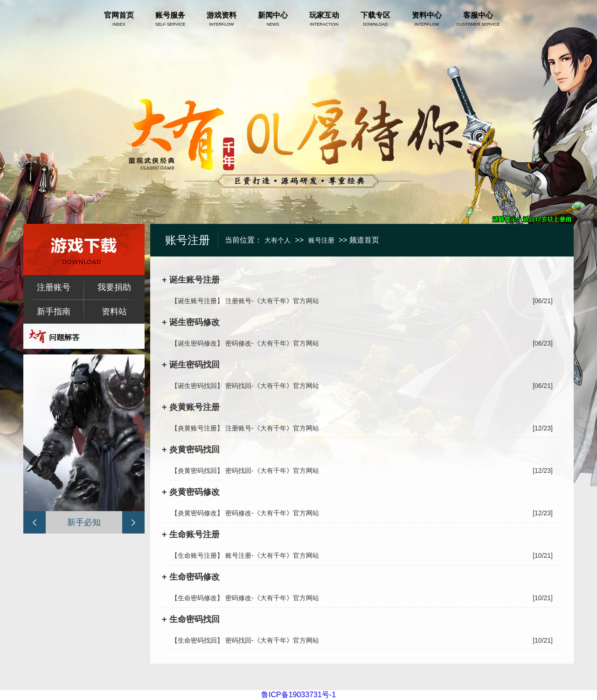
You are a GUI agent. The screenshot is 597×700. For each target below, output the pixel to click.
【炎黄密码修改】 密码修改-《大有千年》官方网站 (245, 513)
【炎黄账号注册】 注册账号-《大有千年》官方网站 (245, 428)
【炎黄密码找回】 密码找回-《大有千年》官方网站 (245, 471)
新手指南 (54, 312)
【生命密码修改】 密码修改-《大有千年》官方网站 (245, 598)
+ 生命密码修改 (191, 577)
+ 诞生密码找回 (191, 365)
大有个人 (278, 240)
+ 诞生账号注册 (191, 280)
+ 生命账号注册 (191, 534)
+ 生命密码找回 (191, 619)
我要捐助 (114, 287)
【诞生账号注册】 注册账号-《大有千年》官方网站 (245, 301)
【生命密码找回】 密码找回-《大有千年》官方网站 (245, 640)
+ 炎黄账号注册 (191, 407)
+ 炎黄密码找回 (191, 450)
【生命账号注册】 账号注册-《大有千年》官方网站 (245, 555)
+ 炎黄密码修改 (191, 492)
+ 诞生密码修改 (191, 322)
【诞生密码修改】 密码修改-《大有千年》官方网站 (245, 343)
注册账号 (54, 287)
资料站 (114, 312)
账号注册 (321, 240)
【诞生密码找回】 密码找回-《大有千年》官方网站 (245, 386)
